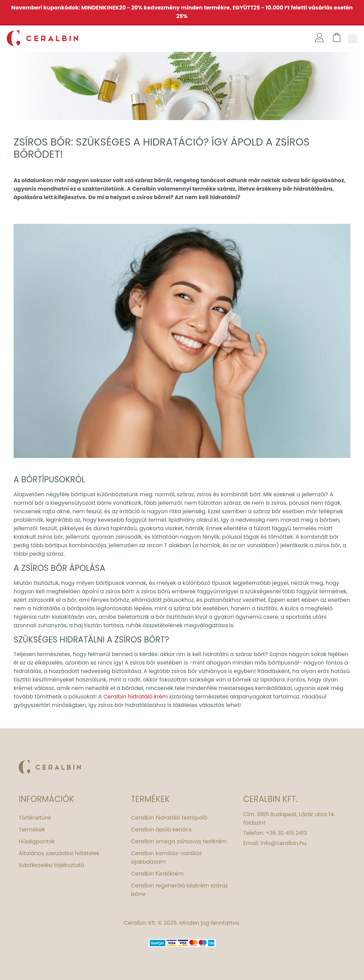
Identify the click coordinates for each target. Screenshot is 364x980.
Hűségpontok (37, 841)
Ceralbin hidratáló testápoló (169, 818)
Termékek (32, 830)
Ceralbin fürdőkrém (157, 874)
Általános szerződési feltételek (59, 853)
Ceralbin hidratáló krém (135, 697)
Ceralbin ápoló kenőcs (161, 830)
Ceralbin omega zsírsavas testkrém (179, 841)
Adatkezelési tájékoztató (51, 865)
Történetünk (35, 818)
